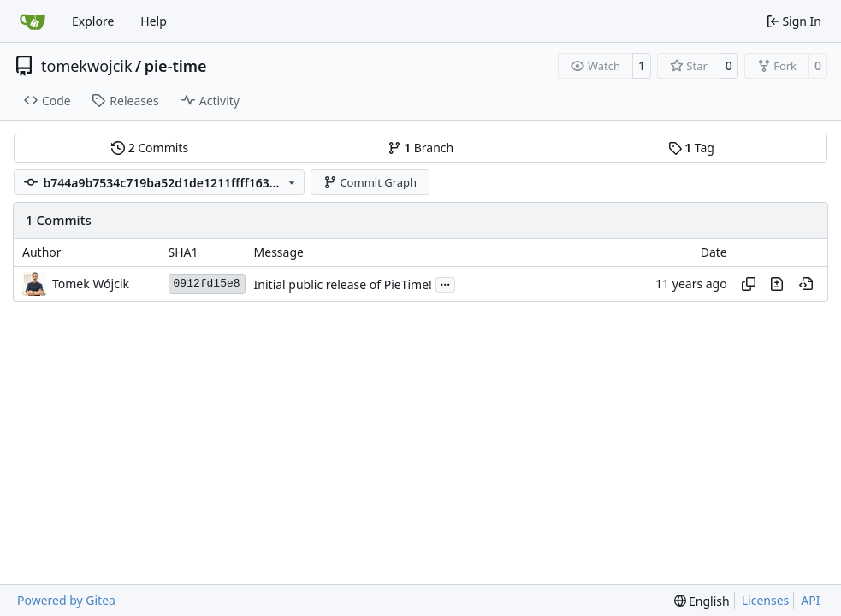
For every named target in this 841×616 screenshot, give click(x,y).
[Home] (33, 21)
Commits (150, 148)
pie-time (176, 66)
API (810, 600)
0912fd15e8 (207, 284)
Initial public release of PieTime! (343, 284)
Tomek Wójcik (91, 284)
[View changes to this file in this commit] (777, 284)
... (446, 283)
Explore (93, 21)
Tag (691, 148)
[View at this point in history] (806, 284)
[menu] (702, 601)
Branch (421, 148)
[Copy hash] (749, 284)
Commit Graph (370, 182)
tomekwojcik (87, 66)
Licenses (766, 600)
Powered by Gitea (66, 600)
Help (154, 21)
